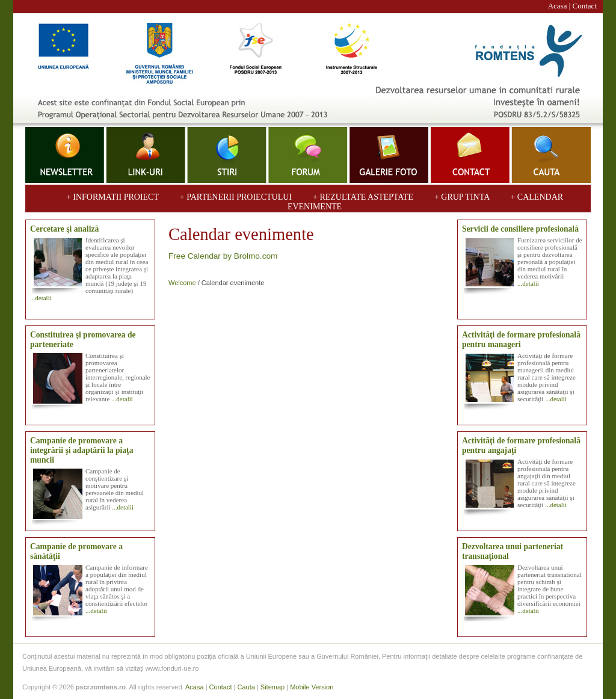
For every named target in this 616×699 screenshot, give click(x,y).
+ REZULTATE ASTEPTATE (363, 197)
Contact (585, 6)
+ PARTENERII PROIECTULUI (236, 197)
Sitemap (273, 687)
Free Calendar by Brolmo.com (223, 256)
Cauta (246, 687)
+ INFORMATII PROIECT (113, 197)
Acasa (558, 6)
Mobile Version (312, 687)
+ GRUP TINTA (463, 197)
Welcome (182, 283)
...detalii (41, 298)
